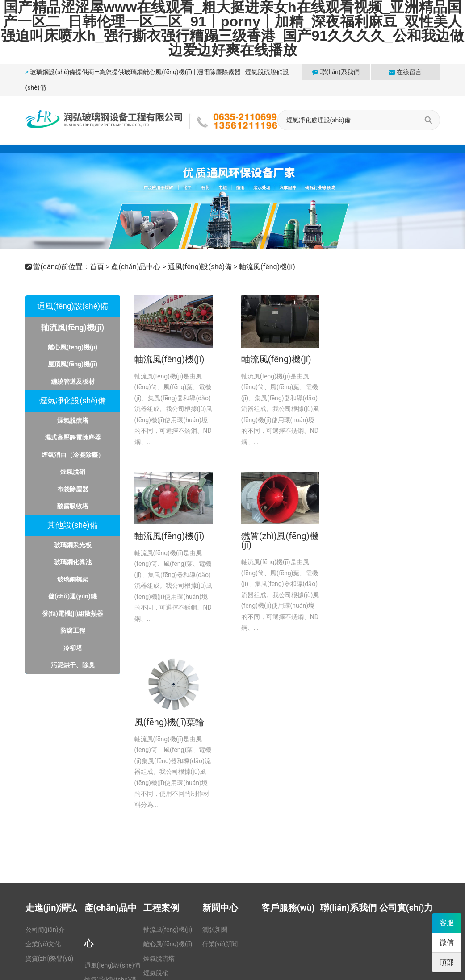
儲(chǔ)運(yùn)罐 (73, 596)
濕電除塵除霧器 (219, 72)
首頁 (97, 267)
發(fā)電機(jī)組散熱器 (73, 614)
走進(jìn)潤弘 (51, 731)
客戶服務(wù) (288, 731)
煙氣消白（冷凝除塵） (73, 455)
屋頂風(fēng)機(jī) (73, 364)
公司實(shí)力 (406, 731)
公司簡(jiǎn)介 (45, 752)
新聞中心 (220, 731)
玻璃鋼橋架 (73, 579)
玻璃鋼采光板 (73, 545)
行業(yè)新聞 (220, 767)
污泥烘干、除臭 (73, 665)
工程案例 (161, 731)
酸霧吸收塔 (73, 506)
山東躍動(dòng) (418, 897)
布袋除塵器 (73, 489)
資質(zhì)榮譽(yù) (50, 781)
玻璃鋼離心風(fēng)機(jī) (158, 72)
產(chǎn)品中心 (136, 267)
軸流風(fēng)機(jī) (267, 267)
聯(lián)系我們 (336, 72)
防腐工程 (73, 631)
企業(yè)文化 (43, 767)
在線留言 (405, 72)
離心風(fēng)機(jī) (73, 347)
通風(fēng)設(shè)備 (200, 267)
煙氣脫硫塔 (73, 420)
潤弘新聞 (215, 752)
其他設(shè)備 (72, 525)
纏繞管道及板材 (73, 382)
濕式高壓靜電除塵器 (73, 437)
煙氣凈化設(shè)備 (72, 401)
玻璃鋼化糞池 (73, 562)
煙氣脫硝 (73, 472)
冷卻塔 (73, 648)
